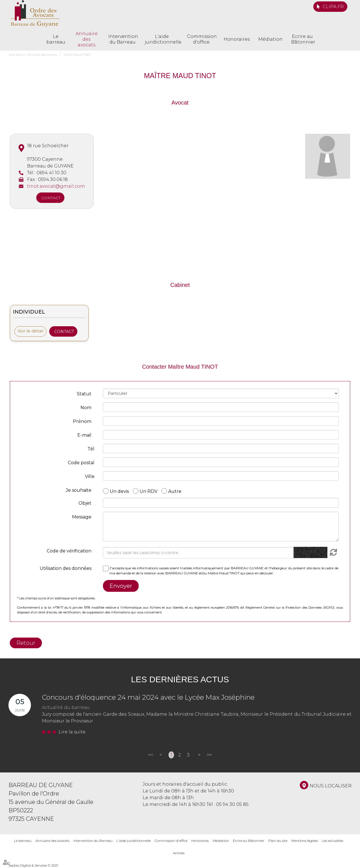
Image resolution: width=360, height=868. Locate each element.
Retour (26, 643)
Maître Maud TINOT (77, 55)
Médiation (270, 39)
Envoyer (121, 586)
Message (82, 517)
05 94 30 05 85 (232, 804)
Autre (175, 491)
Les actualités (332, 841)
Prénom (82, 421)
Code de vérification (69, 551)
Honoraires (237, 39)
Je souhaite (79, 490)
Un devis (119, 491)
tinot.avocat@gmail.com (56, 186)
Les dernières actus (180, 679)
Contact (51, 198)
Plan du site (278, 841)
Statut (84, 394)
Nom (86, 408)
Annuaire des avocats (87, 39)
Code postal (81, 463)
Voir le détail (30, 331)
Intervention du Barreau (122, 39)
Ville (90, 476)
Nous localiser (331, 786)
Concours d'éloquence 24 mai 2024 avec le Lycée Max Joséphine (148, 697)
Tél (91, 449)
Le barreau (56, 39)
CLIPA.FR (333, 7)
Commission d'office (201, 39)
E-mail (84, 435)
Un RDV (148, 491)
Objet (85, 503)
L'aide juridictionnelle (162, 39)
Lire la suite (72, 732)
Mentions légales (305, 841)
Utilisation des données (66, 568)
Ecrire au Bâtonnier (302, 39)
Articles (179, 853)
